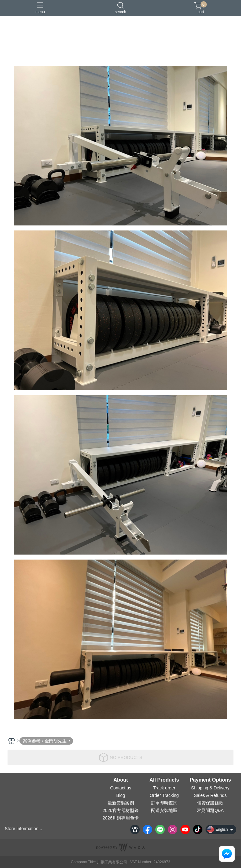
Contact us (121, 788)
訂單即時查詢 (164, 803)
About (120, 780)
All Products (164, 780)
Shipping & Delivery (210, 788)
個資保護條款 (210, 803)
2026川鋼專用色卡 (121, 818)
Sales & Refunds (210, 795)
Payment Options (210, 780)
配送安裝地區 (164, 810)
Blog (121, 795)
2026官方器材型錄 (121, 810)
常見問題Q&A (210, 810)
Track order (164, 788)
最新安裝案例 (121, 803)
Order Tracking (164, 795)
